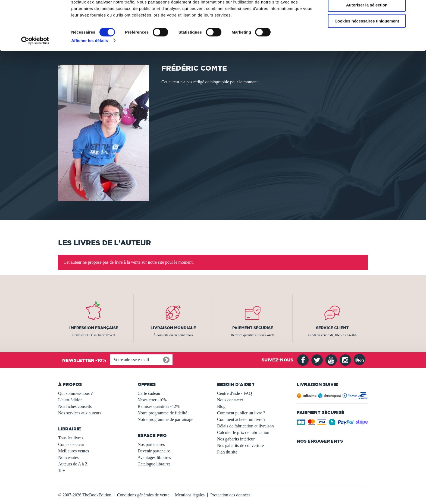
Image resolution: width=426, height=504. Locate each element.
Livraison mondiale (173, 328)
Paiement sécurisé (253, 328)
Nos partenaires (151, 444)
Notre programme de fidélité (163, 413)
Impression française (94, 328)
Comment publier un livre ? (241, 413)
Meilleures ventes (73, 451)
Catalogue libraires (154, 464)
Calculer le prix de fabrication (243, 432)
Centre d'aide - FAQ (234, 393)
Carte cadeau (149, 393)
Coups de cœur (71, 444)
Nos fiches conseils (75, 406)
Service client (332, 328)
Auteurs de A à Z (73, 464)
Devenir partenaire (154, 451)
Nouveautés (68, 457)
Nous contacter (230, 400)
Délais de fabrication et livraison (245, 426)
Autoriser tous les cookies (367, 13)
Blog (221, 406)
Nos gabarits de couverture (240, 445)
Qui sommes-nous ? (75, 393)
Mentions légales (190, 495)
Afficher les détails (90, 65)
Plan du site (227, 452)
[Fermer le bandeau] (418, 8)
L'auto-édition (70, 400)
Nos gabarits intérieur (236, 439)
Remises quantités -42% (159, 406)
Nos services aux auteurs (80, 413)
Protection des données (230, 495)
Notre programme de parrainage (166, 419)
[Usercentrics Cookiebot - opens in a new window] (35, 65)
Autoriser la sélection (367, 29)
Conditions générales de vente (143, 495)
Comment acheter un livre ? (241, 419)
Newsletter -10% (152, 400)
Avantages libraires (154, 457)
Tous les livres (71, 438)
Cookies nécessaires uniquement (367, 45)
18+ (62, 470)
